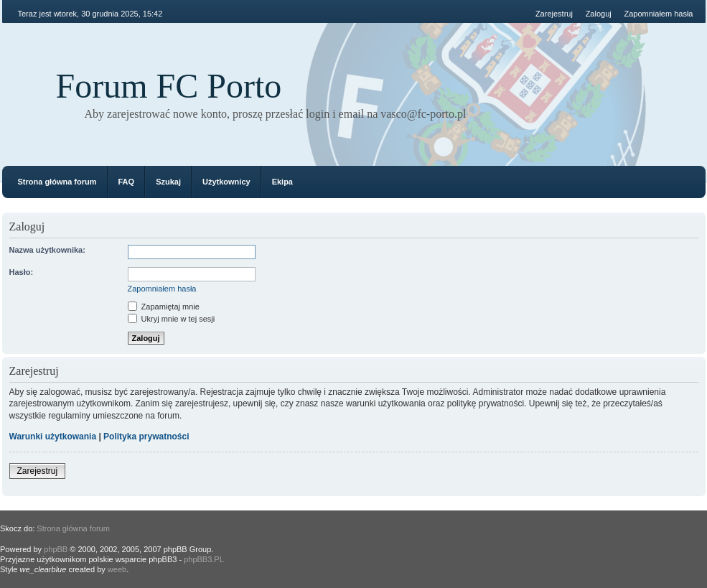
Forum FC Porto (169, 86)
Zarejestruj (554, 14)
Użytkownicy (226, 182)
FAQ (127, 182)
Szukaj (168, 182)
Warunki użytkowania (53, 437)
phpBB (56, 549)
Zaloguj (599, 14)
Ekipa (282, 182)
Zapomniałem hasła (659, 14)
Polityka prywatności (146, 437)
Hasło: (22, 272)
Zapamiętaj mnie (164, 307)
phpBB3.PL (204, 559)
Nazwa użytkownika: (47, 250)
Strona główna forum (57, 182)
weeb (117, 569)
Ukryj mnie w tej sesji (172, 319)
